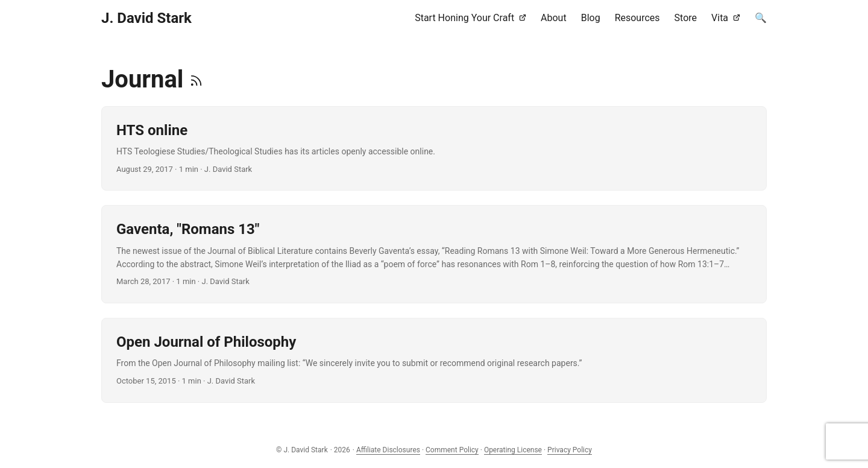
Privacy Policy (570, 450)
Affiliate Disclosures (388, 450)
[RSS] (196, 79)
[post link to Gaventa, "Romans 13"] (434, 254)
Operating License (513, 450)
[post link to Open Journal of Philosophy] (434, 360)
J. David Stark (146, 18)
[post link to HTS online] (434, 148)
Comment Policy (452, 450)
